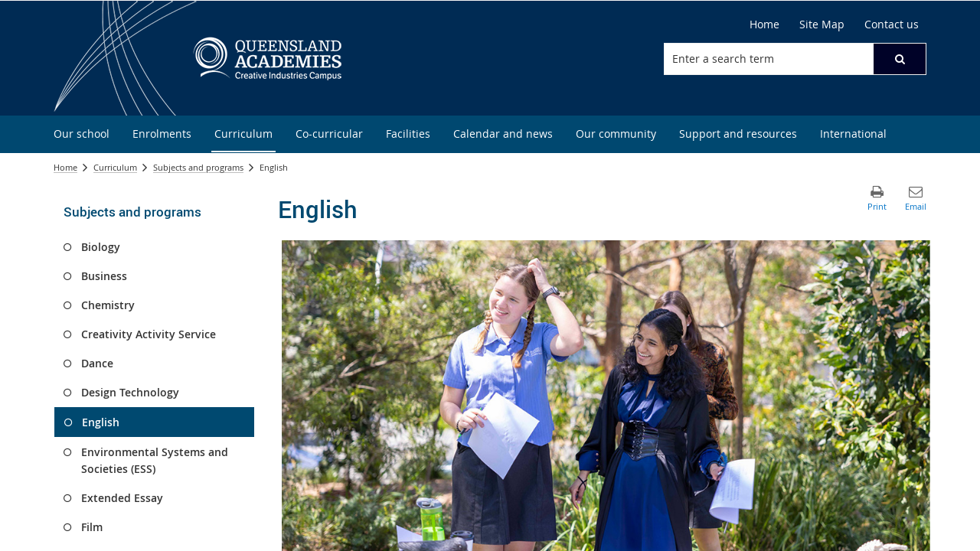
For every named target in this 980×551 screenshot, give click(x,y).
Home (65, 167)
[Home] (764, 24)
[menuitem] (82, 134)
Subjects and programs (198, 167)
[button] (900, 59)
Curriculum (115, 167)
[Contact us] (892, 24)
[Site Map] (822, 24)
